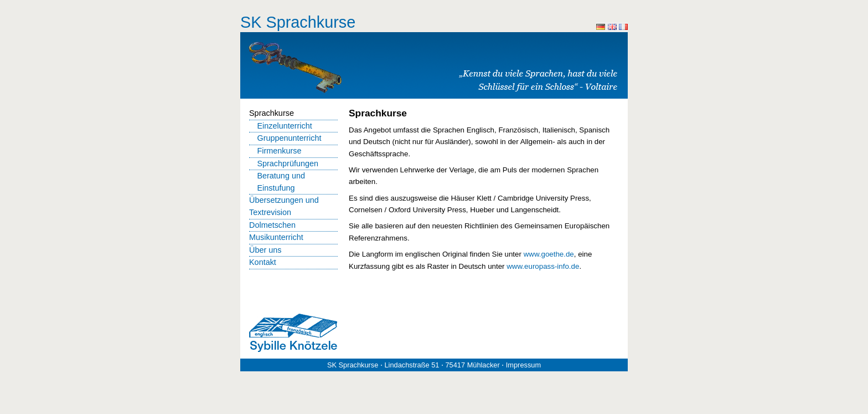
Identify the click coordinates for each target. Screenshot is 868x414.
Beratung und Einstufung (281, 182)
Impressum (523, 365)
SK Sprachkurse (298, 22)
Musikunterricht (276, 237)
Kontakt (263, 262)
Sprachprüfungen (288, 163)
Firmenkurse (279, 151)
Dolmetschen (272, 225)
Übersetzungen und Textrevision (284, 206)
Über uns (265, 250)
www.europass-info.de (543, 266)
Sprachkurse (272, 113)
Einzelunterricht (284, 126)
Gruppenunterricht (289, 138)
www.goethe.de (549, 254)
